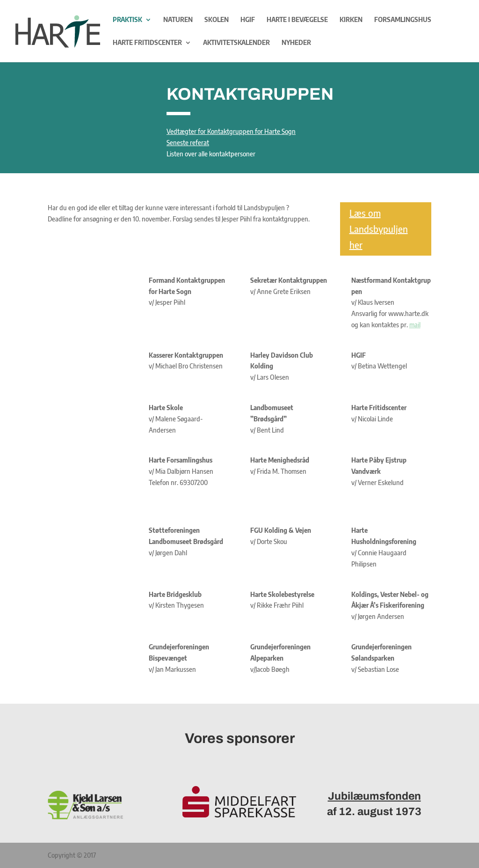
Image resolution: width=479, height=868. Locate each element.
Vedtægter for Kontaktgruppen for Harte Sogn (231, 131)
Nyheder (296, 43)
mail (415, 325)
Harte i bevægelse (297, 20)
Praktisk (127, 20)
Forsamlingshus (403, 20)
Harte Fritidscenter (147, 43)
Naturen (178, 20)
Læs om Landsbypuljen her (379, 229)
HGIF (248, 20)
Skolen (217, 20)
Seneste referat (188, 143)
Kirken (351, 20)
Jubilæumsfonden (374, 796)
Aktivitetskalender (236, 43)
